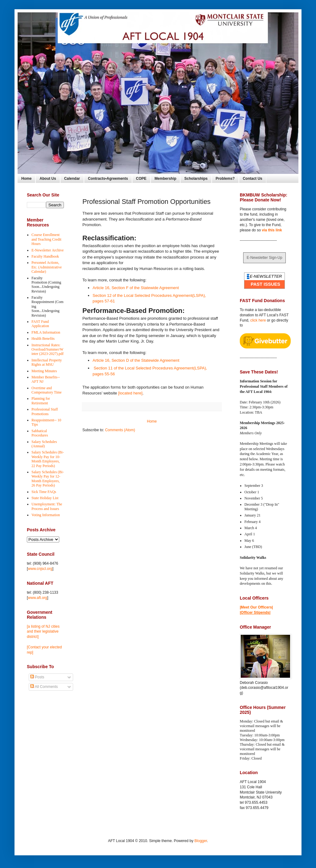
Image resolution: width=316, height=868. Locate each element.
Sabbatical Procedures (40, 433)
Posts (37, 677)
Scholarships (196, 179)
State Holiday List (45, 498)
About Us (48, 179)
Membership (166, 179)
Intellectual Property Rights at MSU (47, 362)
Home (26, 179)
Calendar (72, 179)
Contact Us (253, 179)
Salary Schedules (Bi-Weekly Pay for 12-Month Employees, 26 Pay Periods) (48, 479)
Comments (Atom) (120, 430)
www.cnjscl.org (40, 569)
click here (258, 320)
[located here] (130, 393)
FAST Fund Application (40, 324)
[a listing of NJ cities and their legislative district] (43, 632)
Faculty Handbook (45, 256)
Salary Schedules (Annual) (44, 444)
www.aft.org (37, 598)
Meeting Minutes (44, 371)
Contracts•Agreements (108, 179)
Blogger (201, 841)
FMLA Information (46, 332)
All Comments (44, 687)
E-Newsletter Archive (48, 250)
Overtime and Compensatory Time (47, 390)
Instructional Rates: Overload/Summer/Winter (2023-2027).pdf (48, 350)
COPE (141, 179)
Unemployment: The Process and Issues (47, 506)
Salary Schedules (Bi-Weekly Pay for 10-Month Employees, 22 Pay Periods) (48, 459)
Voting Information (46, 515)
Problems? (225, 179)
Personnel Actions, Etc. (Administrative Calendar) (47, 267)
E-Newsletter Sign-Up (264, 258)
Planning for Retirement (41, 401)
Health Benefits (43, 339)
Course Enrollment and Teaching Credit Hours (46, 239)
